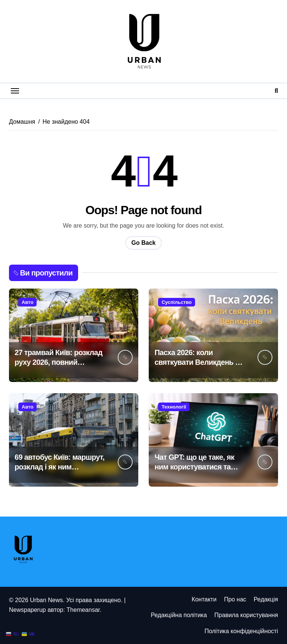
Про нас (235, 599)
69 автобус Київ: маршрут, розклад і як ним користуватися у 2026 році (60, 467)
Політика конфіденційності (241, 631)
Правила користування (246, 615)
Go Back (144, 243)
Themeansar (83, 610)
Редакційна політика (179, 615)
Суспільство (177, 302)
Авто (27, 302)
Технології (174, 407)
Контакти (204, 599)
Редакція (266, 599)
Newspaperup (27, 610)
